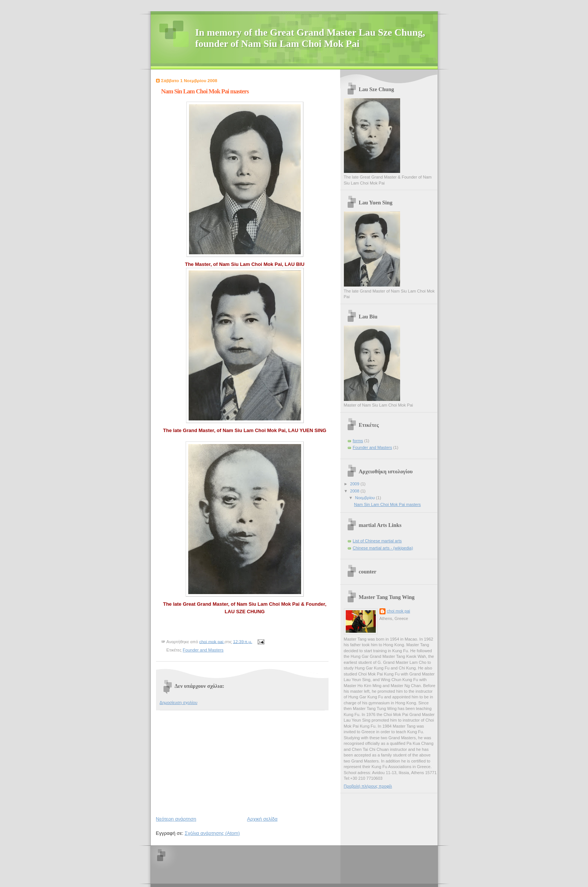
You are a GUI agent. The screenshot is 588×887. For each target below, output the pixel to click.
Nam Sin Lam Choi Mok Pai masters (387, 504)
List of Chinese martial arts (377, 541)
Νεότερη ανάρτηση (176, 819)
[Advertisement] (212, 761)
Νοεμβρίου (366, 498)
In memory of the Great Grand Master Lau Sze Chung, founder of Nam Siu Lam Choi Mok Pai (310, 38)
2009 (355, 484)
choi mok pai (399, 611)
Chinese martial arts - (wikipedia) (383, 548)
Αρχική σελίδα (262, 819)
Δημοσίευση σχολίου (179, 702)
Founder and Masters (203, 650)
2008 (355, 491)
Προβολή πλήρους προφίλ (368, 786)
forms (358, 441)
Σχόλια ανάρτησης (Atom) (212, 833)
